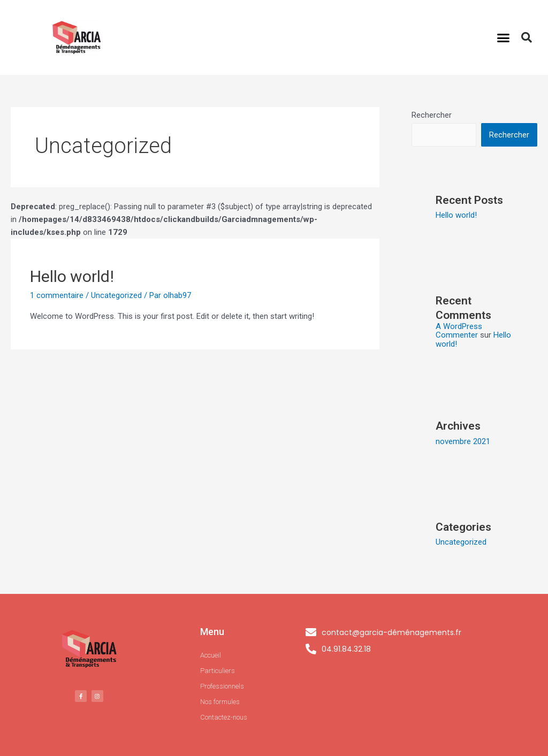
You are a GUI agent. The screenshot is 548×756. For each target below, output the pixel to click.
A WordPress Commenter (459, 331)
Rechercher (432, 115)
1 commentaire (57, 295)
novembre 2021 (463, 441)
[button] (504, 37)
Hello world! (72, 276)
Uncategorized (116, 295)
